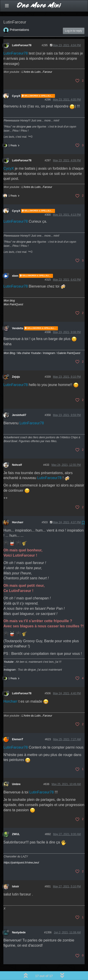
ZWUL (16, 822)
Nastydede (19, 921)
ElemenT (18, 728)
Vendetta (18, 317)
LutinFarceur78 (22, 34)
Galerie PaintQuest (69, 341)
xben (15, 264)
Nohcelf (17, 453)
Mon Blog (9, 341)
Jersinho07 (19, 403)
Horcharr (18, 511)
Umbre (16, 772)
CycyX (16, 84)
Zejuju (16, 365)
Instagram (49, 341)
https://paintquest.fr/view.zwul (21, 851)
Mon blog (9, 289)
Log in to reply (74, 19)
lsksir (15, 875)
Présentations (19, 18)
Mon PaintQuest (13, 293)
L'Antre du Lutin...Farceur (37, 60)
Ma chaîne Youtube (29, 341)
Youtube (9, 650)
